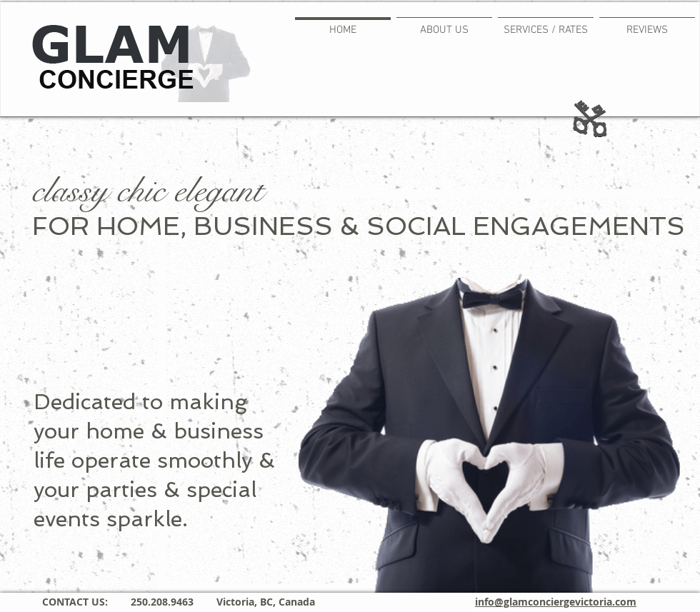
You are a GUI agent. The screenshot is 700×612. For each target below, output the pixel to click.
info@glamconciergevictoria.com (556, 602)
